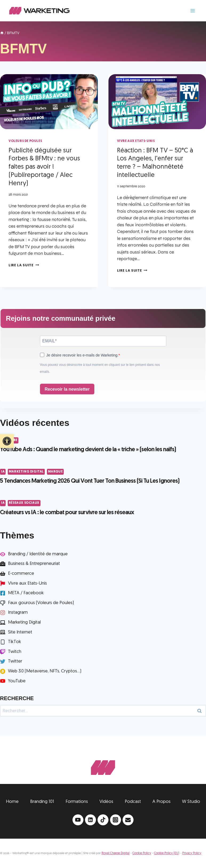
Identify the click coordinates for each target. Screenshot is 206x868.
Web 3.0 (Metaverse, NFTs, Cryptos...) (45, 671)
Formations (77, 802)
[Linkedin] (90, 820)
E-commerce (21, 574)
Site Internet (20, 632)
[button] (7, 441)
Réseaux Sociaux (24, 503)
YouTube (17, 681)
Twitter (15, 661)
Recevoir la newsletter (67, 389)
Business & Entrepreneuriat (34, 564)
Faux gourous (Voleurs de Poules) (41, 603)
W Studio (191, 802)
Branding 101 (42, 802)
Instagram (18, 613)
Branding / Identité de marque (38, 554)
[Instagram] (116, 820)
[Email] (128, 820)
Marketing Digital (26, 472)
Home (12, 802)
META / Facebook (26, 593)
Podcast (133, 802)
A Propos (161, 802)
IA (3, 472)
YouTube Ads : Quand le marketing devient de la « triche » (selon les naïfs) (88, 450)
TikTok (15, 642)
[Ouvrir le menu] (193, 11)
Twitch (15, 652)
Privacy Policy (192, 853)
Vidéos (106, 802)
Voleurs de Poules (25, 141)
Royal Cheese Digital (116, 853)
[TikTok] (103, 820)
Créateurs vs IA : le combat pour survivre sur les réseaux (67, 513)
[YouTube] (78, 820)
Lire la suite (24, 265)
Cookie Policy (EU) (167, 853)
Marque (55, 472)
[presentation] (49, 102)
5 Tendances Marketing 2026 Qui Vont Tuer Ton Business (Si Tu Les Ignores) (90, 481)
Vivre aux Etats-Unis (136, 141)
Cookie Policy (142, 853)
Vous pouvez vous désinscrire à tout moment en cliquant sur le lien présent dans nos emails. (100, 368)
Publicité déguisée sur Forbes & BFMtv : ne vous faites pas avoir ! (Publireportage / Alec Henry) (44, 167)
